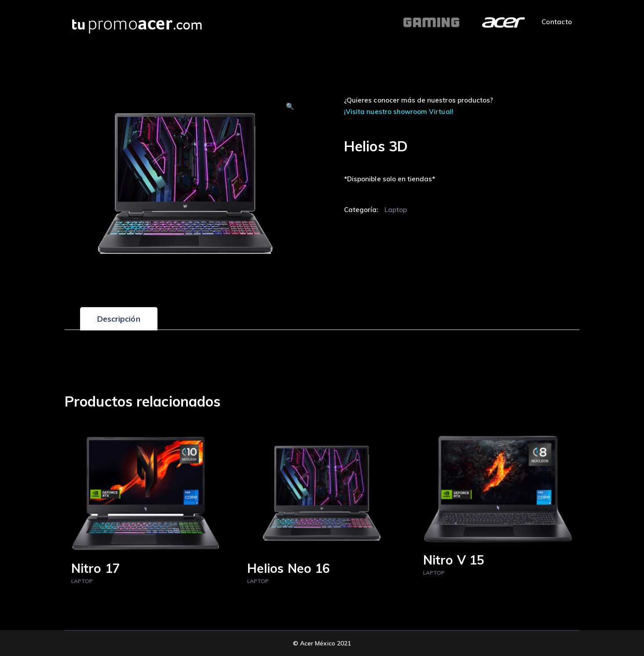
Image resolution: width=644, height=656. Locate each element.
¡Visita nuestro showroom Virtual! (399, 112)
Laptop (396, 210)
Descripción (119, 319)
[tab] (119, 319)
